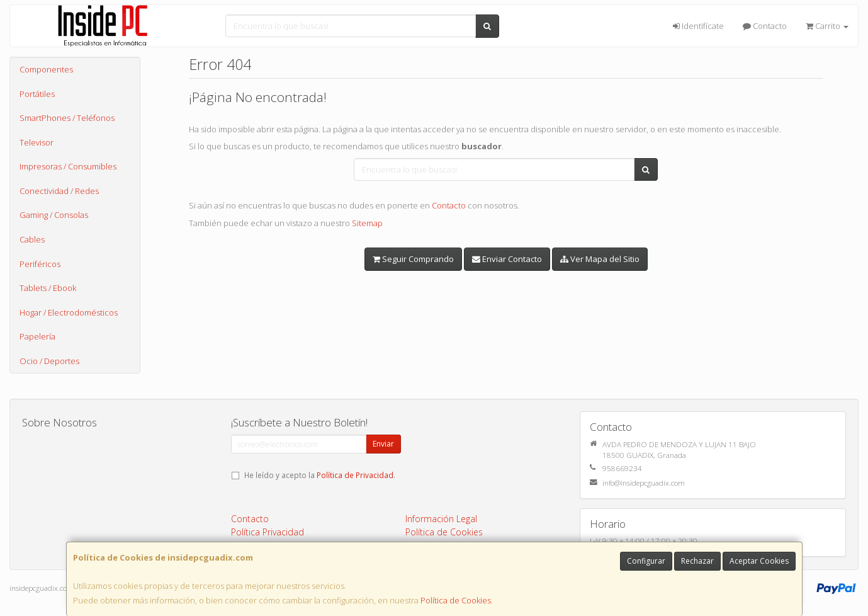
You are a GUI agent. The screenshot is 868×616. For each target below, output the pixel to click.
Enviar (383, 444)
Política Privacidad (268, 532)
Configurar (646, 561)
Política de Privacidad (355, 475)
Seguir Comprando (413, 259)
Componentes (46, 69)
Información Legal (441, 519)
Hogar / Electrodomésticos (69, 312)
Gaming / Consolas (54, 215)
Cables (32, 239)
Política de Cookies (456, 600)
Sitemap (367, 223)
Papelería (37, 336)
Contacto (765, 26)
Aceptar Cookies (759, 561)
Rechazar (697, 561)
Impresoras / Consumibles (68, 166)
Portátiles (37, 94)
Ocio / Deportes (49, 361)
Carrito (827, 26)
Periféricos (40, 264)
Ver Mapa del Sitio (600, 259)
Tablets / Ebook (48, 288)
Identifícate (698, 26)
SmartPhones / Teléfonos (67, 118)
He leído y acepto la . (320, 475)
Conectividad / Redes (59, 191)
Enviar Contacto (507, 259)
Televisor (37, 142)
